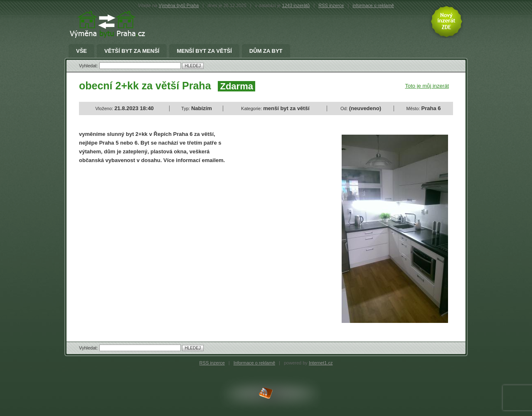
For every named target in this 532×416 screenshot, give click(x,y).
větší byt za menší (132, 51)
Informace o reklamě (254, 363)
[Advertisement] (149, 231)
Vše (81, 51)
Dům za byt (266, 51)
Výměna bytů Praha (179, 5)
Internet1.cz (321, 363)
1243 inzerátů (296, 5)
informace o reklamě (373, 5)
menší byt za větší (204, 51)
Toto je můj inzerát (427, 86)
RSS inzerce (331, 5)
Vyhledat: (89, 66)
